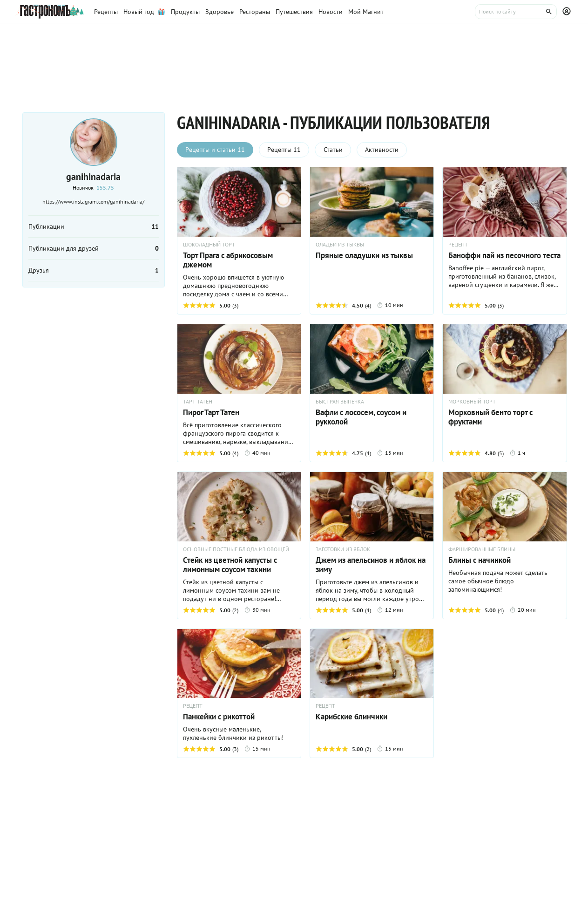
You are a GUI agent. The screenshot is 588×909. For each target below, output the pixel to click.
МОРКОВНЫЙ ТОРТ (472, 402)
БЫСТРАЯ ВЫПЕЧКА (340, 402)
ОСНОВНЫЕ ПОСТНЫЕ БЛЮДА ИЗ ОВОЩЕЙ (236, 549)
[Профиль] (568, 12)
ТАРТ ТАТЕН (198, 402)
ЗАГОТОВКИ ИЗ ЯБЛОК (343, 549)
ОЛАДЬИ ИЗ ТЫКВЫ (340, 245)
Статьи (334, 150)
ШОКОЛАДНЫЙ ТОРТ (209, 245)
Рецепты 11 (285, 150)
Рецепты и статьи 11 (215, 150)
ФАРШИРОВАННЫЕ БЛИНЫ (482, 549)
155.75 (105, 188)
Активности (384, 150)
